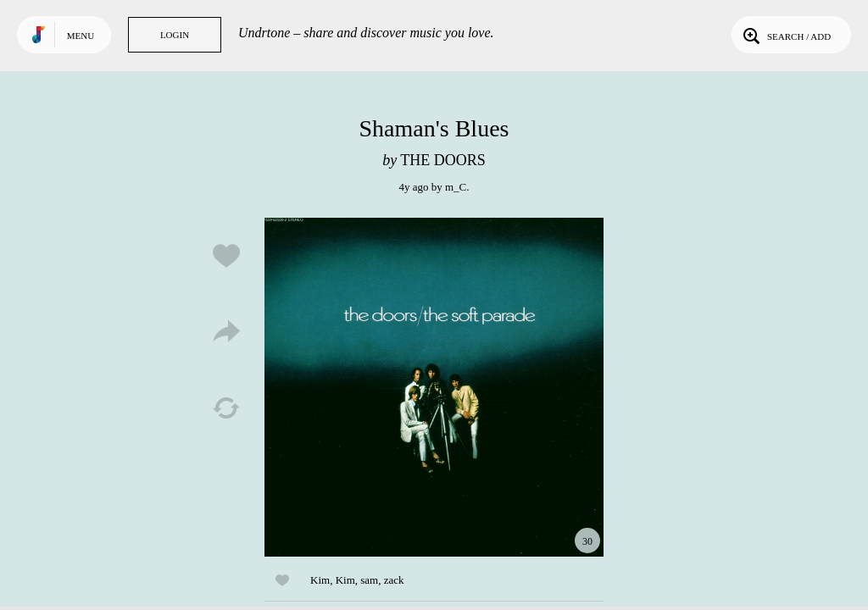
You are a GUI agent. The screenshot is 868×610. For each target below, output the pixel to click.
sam (369, 580)
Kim (320, 580)
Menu (81, 36)
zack (394, 580)
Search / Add (785, 35)
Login (175, 35)
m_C (456, 187)
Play (434, 387)
